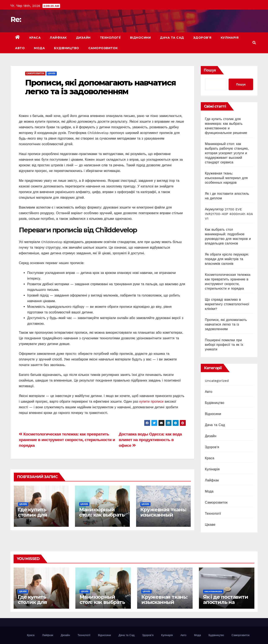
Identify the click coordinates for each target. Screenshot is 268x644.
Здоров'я (212, 447)
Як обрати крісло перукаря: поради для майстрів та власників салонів (227, 259)
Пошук (210, 70)
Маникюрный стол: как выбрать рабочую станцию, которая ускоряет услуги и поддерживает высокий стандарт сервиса (227, 153)
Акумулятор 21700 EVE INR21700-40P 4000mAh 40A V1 (229, 214)
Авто (20, 48)
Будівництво (67, 48)
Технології (110, 38)
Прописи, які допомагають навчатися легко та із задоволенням (100, 87)
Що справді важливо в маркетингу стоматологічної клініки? (227, 304)
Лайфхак (58, 38)
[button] (254, 43)
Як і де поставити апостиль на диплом (226, 602)
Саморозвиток (103, 48)
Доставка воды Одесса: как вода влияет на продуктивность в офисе (150, 440)
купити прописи (151, 402)
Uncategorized (217, 381)
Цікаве (52, 73)
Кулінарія (230, 38)
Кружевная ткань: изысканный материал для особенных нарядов (226, 178)
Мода (39, 48)
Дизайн (83, 38)
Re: (16, 19)
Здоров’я (202, 38)
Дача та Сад (172, 38)
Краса (35, 38)
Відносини (140, 38)
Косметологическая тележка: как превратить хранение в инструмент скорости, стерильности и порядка (67, 440)
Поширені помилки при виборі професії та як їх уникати (224, 345)
